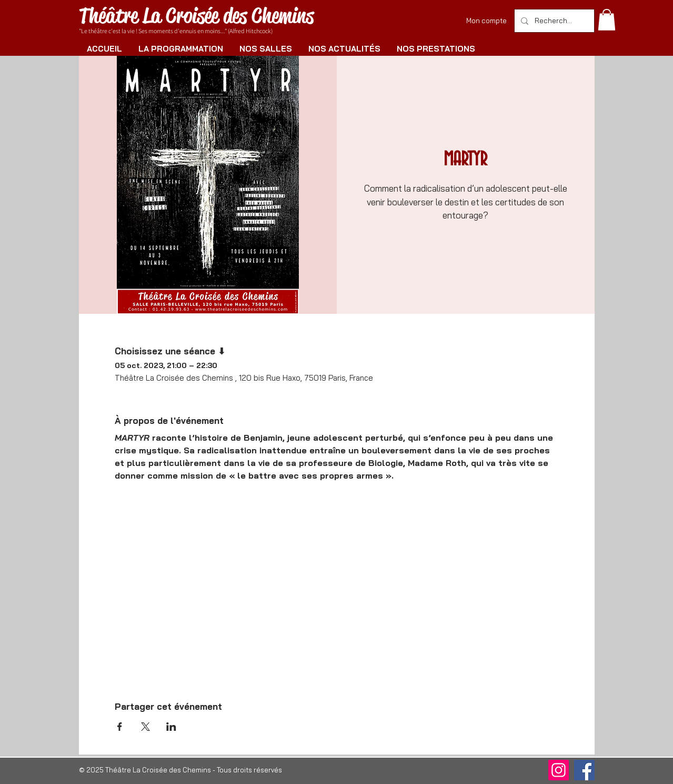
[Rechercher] (553, 21)
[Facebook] (584, 770)
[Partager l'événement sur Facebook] (120, 727)
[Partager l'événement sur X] (145, 727)
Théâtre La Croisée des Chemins (196, 16)
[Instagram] (559, 770)
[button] (607, 20)
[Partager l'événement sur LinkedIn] (171, 727)
